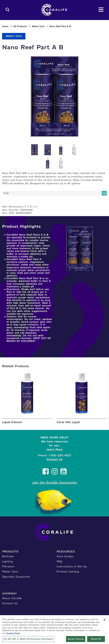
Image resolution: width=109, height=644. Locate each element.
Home (5, 26)
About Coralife (12, 598)
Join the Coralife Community (55, 483)
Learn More (55, 449)
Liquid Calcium (12, 422)
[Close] (104, 620)
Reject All (96, 639)
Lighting (8, 561)
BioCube (8, 556)
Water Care (38, 26)
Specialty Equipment (16, 577)
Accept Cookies (76, 639)
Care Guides (65, 556)
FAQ (59, 561)
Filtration (8, 566)
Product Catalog (68, 572)
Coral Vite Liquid (68, 422)
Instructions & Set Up (72, 566)
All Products (20, 26)
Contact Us (54, 459)
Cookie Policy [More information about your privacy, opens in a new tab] (13, 634)
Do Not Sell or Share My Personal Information (28, 639)
